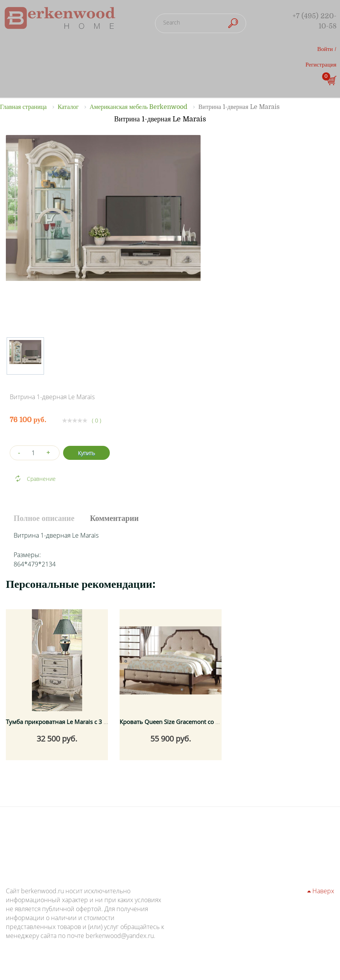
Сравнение (41, 479)
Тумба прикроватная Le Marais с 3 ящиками (68, 722)
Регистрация (321, 65)
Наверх (321, 891)
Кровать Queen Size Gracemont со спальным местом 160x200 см (210, 722)
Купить (86, 453)
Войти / (327, 49)
